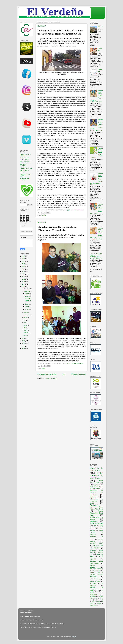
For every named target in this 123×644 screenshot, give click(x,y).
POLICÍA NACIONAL (26, 168)
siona (44, 369)
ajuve (97, 485)
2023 (24, 261)
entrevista (100, 600)
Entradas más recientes (47, 374)
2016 (24, 279)
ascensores (93, 596)
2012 (24, 338)
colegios (96, 527)
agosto (26, 317)
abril (25, 328)
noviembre (27, 291)
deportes (93, 567)
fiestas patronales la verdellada (97, 476)
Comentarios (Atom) (51, 378)
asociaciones (93, 605)
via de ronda (99, 525)
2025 (24, 256)
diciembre (27, 289)
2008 (24, 349)
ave (98, 591)
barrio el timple (98, 545)
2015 (24, 282)
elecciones (94, 521)
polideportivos (94, 594)
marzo (26, 330)
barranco (93, 529)
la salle (44, 215)
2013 (24, 287)
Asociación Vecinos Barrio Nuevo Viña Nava (97, 507)
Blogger (74, 637)
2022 (24, 264)
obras (92, 503)
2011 (24, 341)
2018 (24, 274)
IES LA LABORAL (25, 162)
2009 (24, 346)
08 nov (27, 307)
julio (25, 320)
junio (25, 322)
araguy (99, 604)
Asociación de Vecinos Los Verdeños (97, 493)
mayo (25, 325)
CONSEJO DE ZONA (97, 569)
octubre (26, 312)
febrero (26, 333)
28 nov (27, 294)
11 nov (27, 304)
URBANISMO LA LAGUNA (25, 179)
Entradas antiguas (78, 374)
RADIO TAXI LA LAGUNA (25, 171)
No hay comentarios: (78, 210)
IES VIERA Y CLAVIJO (24, 165)
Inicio (64, 374)
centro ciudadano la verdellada (97, 532)
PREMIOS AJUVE (97, 543)
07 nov (27, 309)
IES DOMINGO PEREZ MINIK (25, 159)
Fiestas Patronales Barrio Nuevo (97, 513)
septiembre (27, 315)
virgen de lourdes (97, 523)
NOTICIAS (42, 26)
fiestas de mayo (96, 602)
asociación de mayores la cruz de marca (97, 538)
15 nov (27, 296)
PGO (91, 591)
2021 (24, 266)
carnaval (92, 565)
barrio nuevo (95, 497)
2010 (24, 344)
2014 (24, 284)
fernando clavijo (95, 578)
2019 (24, 271)
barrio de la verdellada (97, 469)
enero (25, 335)
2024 (24, 259)
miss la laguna (95, 580)
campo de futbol (95, 582)
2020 (24, 269)
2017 (24, 276)
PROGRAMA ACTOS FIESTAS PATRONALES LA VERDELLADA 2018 (96, 256)
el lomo (93, 583)
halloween (93, 560)
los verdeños (96, 571)
